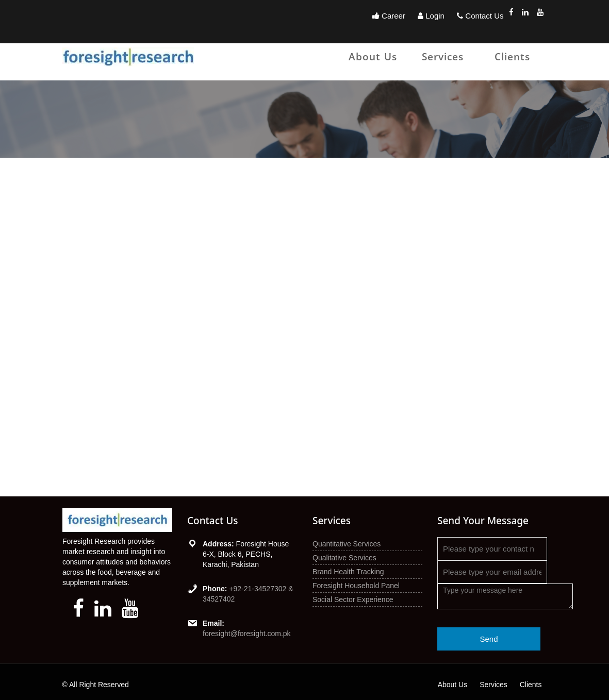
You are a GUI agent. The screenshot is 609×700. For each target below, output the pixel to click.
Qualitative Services (344, 558)
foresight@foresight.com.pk (247, 634)
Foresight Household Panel (356, 586)
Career (389, 16)
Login (431, 16)
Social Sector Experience (353, 599)
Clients (512, 57)
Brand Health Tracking (348, 572)
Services (443, 57)
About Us (373, 57)
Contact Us (480, 16)
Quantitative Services (347, 544)
